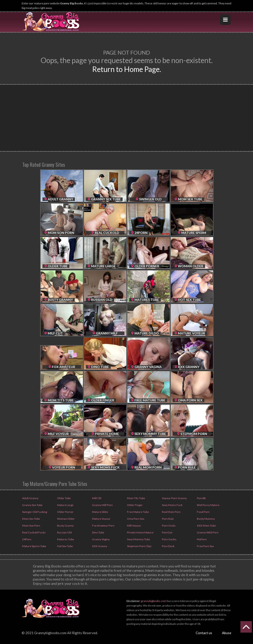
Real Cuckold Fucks (34, 532)
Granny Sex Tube (32, 505)
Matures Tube (65, 539)
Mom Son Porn (31, 526)
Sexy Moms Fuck (172, 505)
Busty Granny (65, 526)
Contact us (204, 633)
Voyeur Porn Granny (174, 498)
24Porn (26, 539)
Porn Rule (168, 519)
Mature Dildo (100, 512)
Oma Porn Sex (135, 519)
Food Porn (203, 512)
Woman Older (66, 519)
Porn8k (201, 498)
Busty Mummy (206, 519)
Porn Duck (168, 546)
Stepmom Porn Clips (139, 546)
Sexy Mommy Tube (138, 539)
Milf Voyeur (134, 526)
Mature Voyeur (101, 519)
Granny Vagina (101, 539)
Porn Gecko (169, 539)
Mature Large (65, 505)
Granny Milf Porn (102, 505)
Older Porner (65, 512)
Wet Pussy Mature (208, 505)
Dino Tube (98, 532)
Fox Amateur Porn (103, 526)
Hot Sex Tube (65, 546)
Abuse (227, 633)
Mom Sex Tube (31, 519)
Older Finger (135, 505)
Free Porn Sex (205, 546)
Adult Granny (30, 498)
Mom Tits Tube (136, 498)
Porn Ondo (168, 526)
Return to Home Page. (127, 69)
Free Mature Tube (138, 512)
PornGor (167, 532)
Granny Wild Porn (207, 532)
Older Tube (64, 498)
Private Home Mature (140, 532)
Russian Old (64, 532)
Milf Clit (96, 498)
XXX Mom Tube (206, 526)
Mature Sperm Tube (34, 546)
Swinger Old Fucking (34, 512)
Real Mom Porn (171, 512)
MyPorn (202, 539)
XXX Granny (99, 546)
